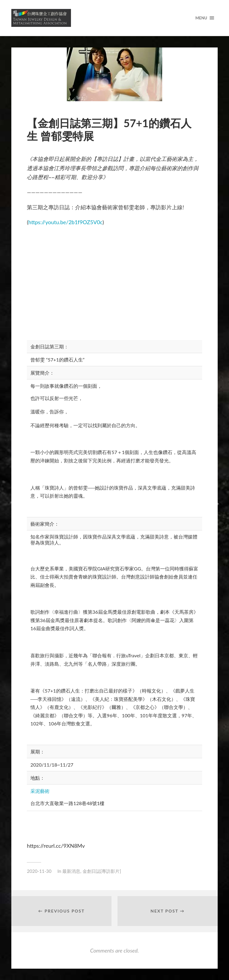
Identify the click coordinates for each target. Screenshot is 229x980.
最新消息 (71, 871)
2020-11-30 (39, 871)
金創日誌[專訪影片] (102, 871)
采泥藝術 (40, 791)
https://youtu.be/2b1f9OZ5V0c (65, 222)
